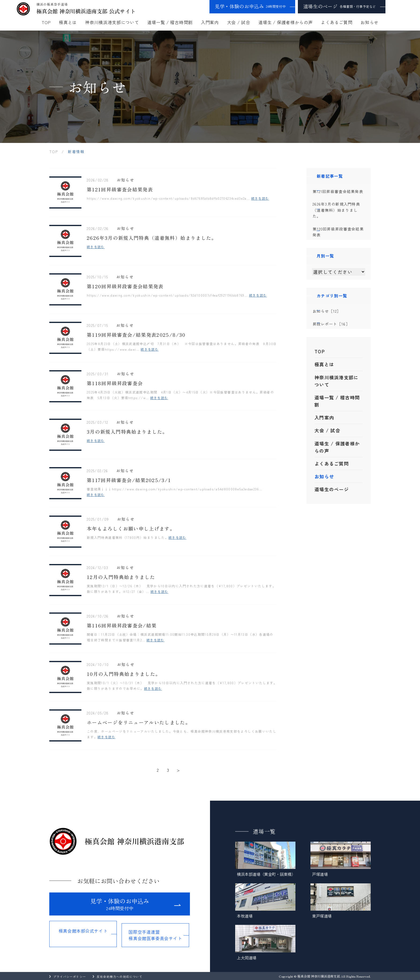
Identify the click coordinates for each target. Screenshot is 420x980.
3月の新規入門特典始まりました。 (127, 432)
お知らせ (370, 22)
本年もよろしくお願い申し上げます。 (131, 529)
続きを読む (260, 199)
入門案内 (210, 22)
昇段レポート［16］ (342, 338)
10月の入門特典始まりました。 (124, 674)
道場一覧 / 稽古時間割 (170, 22)
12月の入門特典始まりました (121, 577)
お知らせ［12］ (337, 324)
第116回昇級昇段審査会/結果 (122, 626)
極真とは (68, 22)
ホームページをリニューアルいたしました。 (139, 723)
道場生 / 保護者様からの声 (286, 22)
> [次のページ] (178, 770)
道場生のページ (340, 6)
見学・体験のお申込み (250, 6)
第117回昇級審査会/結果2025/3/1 (129, 480)
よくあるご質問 (337, 22)
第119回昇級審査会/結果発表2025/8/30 (136, 335)
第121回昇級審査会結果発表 (120, 190)
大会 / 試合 (239, 22)
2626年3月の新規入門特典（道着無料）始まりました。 (152, 238)
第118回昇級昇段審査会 (115, 384)
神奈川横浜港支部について (112, 22)
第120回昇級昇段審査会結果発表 (125, 287)
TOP (46, 22)
